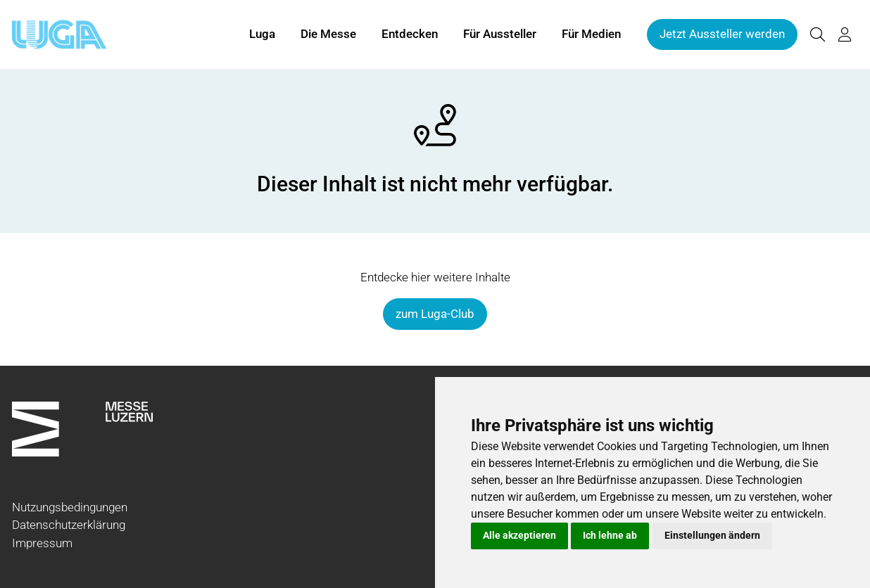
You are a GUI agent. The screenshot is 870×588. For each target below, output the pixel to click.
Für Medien (591, 34)
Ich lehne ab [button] (610, 535)
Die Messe (328, 34)
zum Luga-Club (435, 314)
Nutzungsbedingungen (70, 507)
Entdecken (410, 34)
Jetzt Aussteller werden (722, 34)
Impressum (42, 543)
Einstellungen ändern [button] (712, 535)
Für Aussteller (500, 34)
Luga (262, 34)
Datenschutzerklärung (69, 525)
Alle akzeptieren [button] (519, 535)
